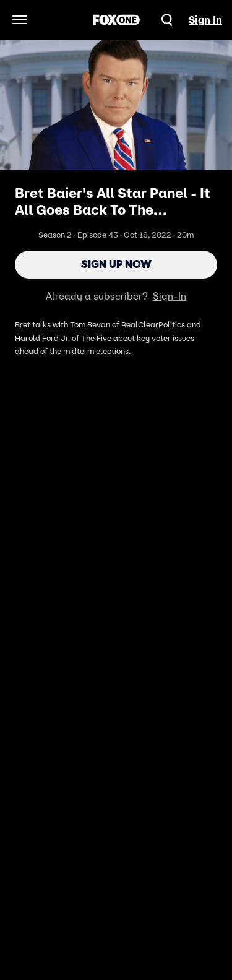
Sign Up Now (116, 264)
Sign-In (170, 296)
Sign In (205, 20)
